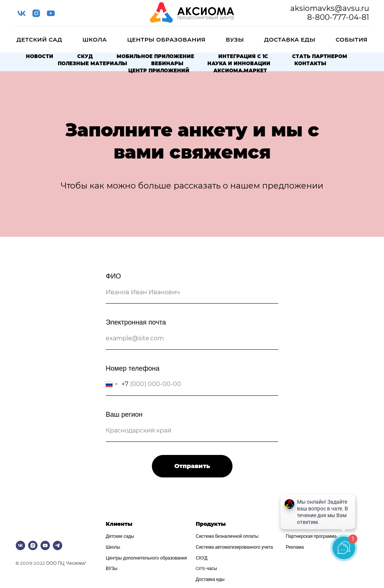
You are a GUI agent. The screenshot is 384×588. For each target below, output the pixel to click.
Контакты (310, 63)
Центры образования (166, 40)
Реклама (295, 547)
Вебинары (167, 63)
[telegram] (58, 545)
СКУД (85, 56)
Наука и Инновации (239, 63)
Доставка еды (290, 40)
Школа (95, 40)
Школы (113, 547)
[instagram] (36, 13)
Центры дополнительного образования (146, 558)
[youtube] (51, 13)
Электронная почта (136, 322)
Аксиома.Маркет (240, 70)
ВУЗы (235, 40)
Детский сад (39, 40)
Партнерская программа (311, 536)
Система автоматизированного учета (234, 547)
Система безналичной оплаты (227, 536)
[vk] (22, 13)
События (352, 40)
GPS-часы (206, 568)
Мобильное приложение (155, 56)
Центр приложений (159, 70)
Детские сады (120, 536)
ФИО (113, 276)
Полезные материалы (92, 63)
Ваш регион (124, 414)
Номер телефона (133, 368)
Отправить (192, 466)
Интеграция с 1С (243, 56)
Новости (40, 56)
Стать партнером (320, 56)
